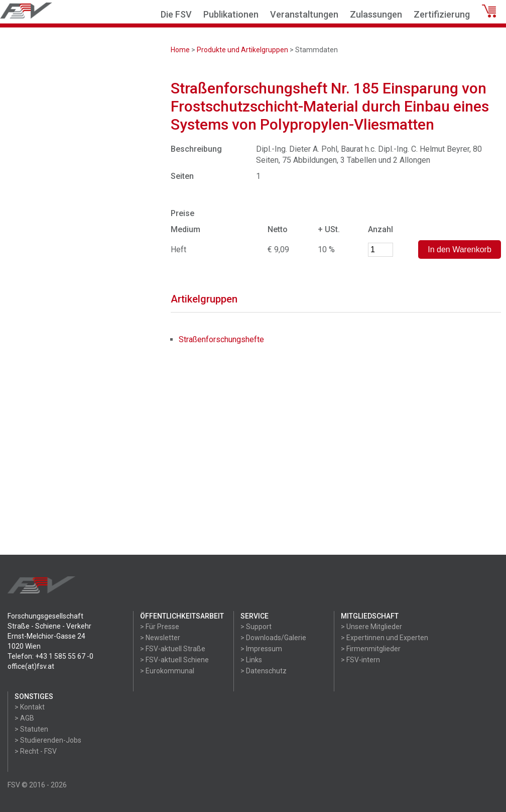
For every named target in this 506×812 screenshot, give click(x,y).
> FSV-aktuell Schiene (174, 660)
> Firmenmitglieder (371, 649)
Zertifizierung (442, 14)
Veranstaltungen (304, 14)
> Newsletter (160, 638)
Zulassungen (376, 14)
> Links (251, 660)
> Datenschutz (264, 671)
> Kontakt (30, 707)
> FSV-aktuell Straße (173, 649)
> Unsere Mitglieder (371, 627)
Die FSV (176, 14)
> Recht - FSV (36, 751)
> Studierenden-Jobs (48, 740)
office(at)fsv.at (31, 666)
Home (180, 50)
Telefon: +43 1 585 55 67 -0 (50, 656)
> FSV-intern (360, 660)
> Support (256, 627)
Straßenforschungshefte (221, 339)
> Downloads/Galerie (273, 638)
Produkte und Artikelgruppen (242, 50)
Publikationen (231, 14)
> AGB (24, 718)
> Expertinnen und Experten (385, 638)
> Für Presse (160, 627)
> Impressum (261, 649)
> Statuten (31, 729)
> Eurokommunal (167, 671)
